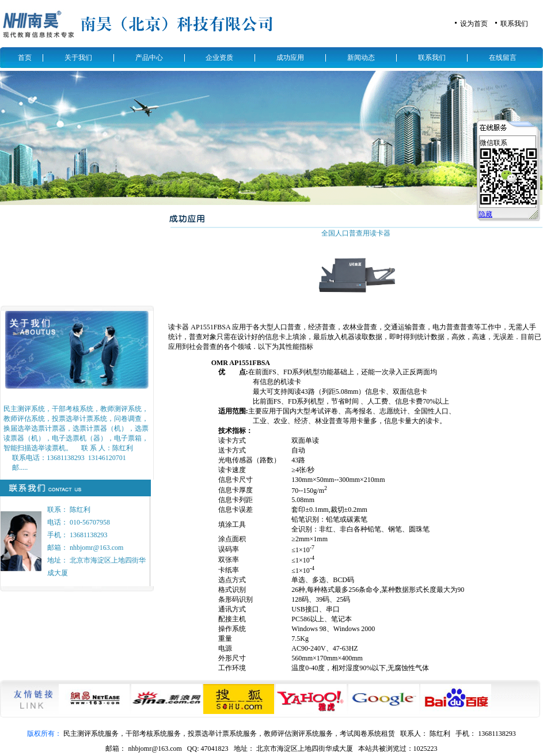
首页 (25, 58)
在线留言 (503, 58)
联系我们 (514, 24)
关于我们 (78, 58)
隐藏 (485, 214)
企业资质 (219, 58)
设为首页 (474, 24)
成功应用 (290, 58)
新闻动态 (361, 58)
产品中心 (149, 58)
